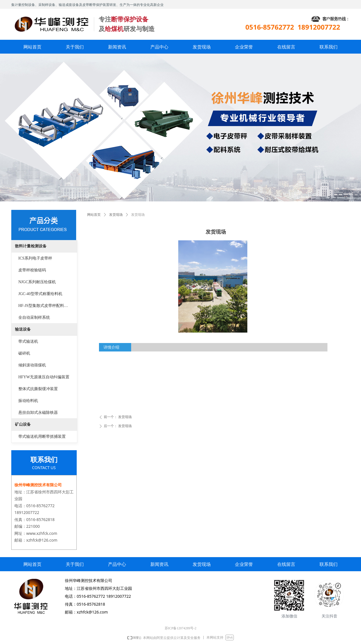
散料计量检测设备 (31, 246)
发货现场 (116, 215)
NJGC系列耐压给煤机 (37, 282)
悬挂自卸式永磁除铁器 (38, 413)
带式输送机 (28, 341)
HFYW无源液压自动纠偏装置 (44, 377)
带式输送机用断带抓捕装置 (42, 437)
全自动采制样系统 (34, 317)
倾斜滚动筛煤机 (32, 365)
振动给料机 (28, 401)
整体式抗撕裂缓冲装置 (38, 389)
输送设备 (23, 329)
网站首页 (94, 215)
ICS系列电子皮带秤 (35, 258)
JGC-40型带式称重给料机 (40, 294)
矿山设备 (23, 424)
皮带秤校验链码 (32, 270)
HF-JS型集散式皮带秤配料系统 (45, 306)
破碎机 (24, 353)
